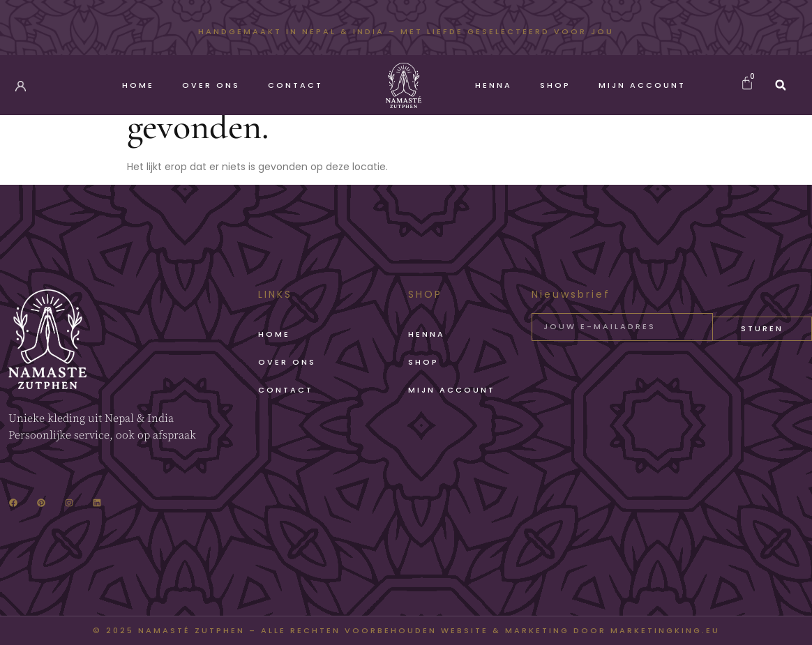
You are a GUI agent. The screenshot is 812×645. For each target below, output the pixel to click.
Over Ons (211, 85)
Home (138, 85)
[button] (781, 85)
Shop (555, 85)
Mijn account (642, 85)
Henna (494, 85)
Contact (295, 85)
